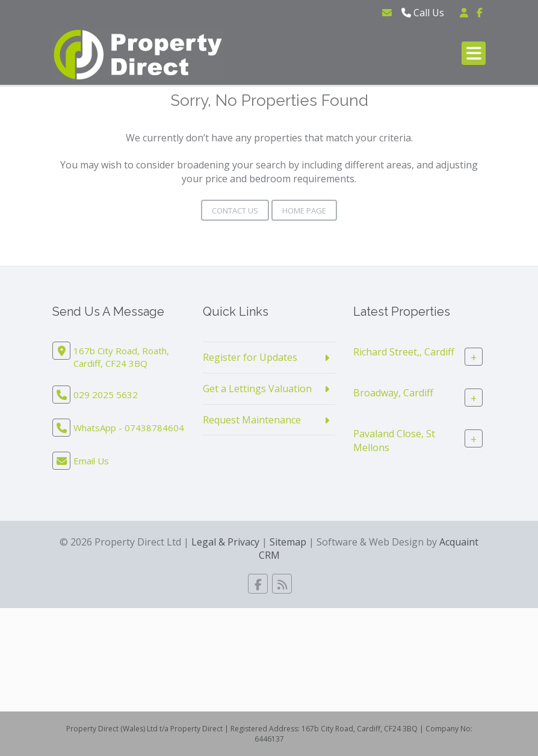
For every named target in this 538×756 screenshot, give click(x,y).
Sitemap (288, 542)
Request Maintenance (252, 420)
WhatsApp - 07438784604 (129, 428)
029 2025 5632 (106, 395)
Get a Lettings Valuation (257, 389)
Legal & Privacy (225, 542)
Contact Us (235, 211)
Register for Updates (250, 357)
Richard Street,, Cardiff (404, 352)
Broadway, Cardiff (393, 393)
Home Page (304, 211)
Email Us (91, 461)
